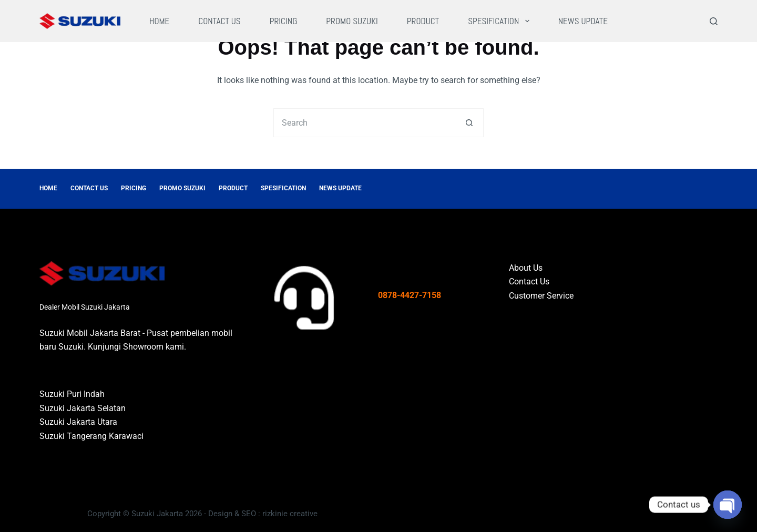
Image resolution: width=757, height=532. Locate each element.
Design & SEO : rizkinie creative (263, 514)
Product (423, 21)
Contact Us (219, 21)
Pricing (284, 21)
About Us (526, 268)
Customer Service (541, 296)
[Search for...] (364, 123)
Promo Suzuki (352, 21)
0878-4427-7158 (410, 295)
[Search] (714, 21)
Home (159, 21)
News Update (583, 21)
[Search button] (469, 123)
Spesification (501, 21)
